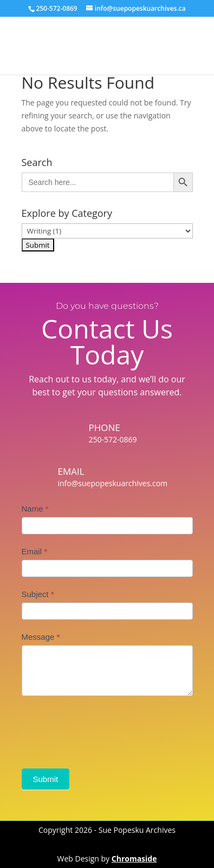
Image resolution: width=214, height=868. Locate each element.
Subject (38, 594)
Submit (46, 779)
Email (35, 551)
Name (35, 509)
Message (41, 637)
